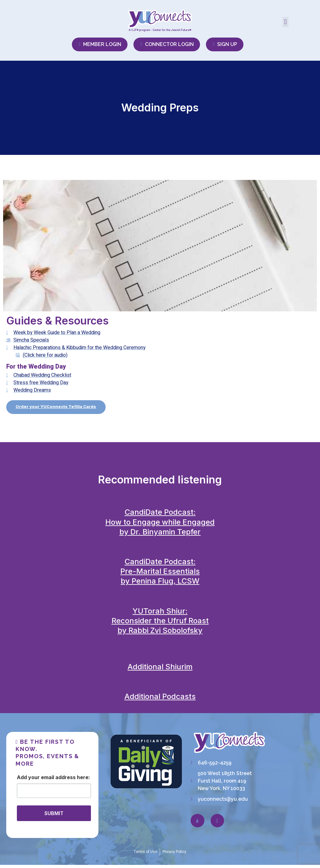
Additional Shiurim (160, 670)
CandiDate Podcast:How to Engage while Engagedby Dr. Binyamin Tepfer (160, 525)
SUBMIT (54, 816)
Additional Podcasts (160, 700)
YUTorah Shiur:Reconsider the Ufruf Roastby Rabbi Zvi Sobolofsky (160, 624)
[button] (285, 22)
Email (47, 780)
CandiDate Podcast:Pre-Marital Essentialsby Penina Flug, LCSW (160, 574)
